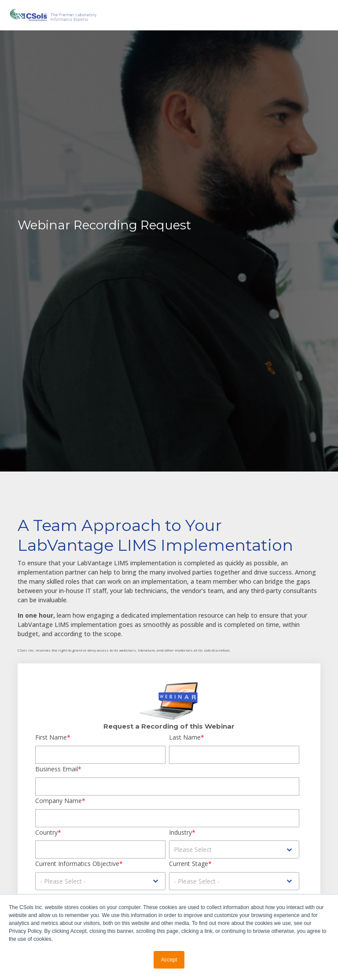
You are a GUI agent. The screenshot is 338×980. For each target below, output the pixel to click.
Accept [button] (169, 960)
